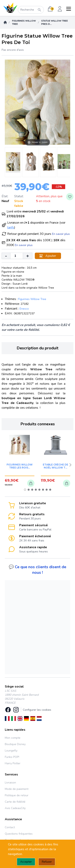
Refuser (47, 862)
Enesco (24, 309)
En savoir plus (61, 234)
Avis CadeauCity (15, 808)
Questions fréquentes (19, 834)
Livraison (10, 783)
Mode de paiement (17, 789)
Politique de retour (17, 795)
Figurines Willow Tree (24, 22)
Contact (10, 827)
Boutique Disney (15, 744)
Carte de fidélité (15, 802)
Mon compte (13, 738)
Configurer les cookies (37, 710)
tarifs (11, 227)
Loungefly (11, 751)
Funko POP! (12, 757)
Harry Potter (13, 763)
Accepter (26, 862)
